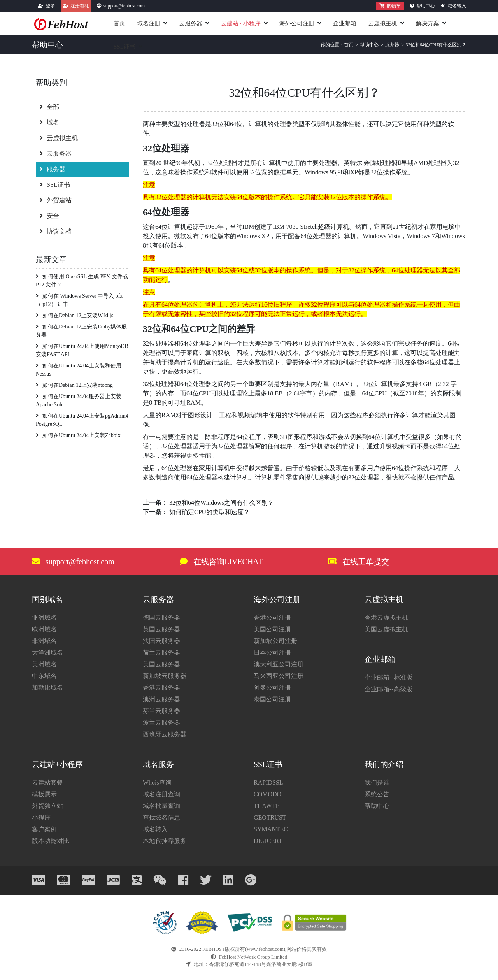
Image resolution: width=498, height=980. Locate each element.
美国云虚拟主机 (386, 629)
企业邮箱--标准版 (388, 677)
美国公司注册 (272, 629)
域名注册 (149, 23)
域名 (49, 122)
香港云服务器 (161, 688)
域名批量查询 (161, 806)
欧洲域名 (44, 629)
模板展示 (44, 794)
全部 (49, 107)
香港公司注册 (272, 617)
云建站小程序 (241, 23)
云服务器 (191, 23)
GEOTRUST (270, 818)
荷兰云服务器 (161, 652)
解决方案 (428, 23)
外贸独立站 (47, 806)
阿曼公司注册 (272, 688)
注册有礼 (80, 6)
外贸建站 (56, 200)
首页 (119, 23)
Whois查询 (157, 782)
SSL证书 (124, 47)
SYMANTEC (271, 829)
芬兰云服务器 (161, 711)
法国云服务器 (161, 641)
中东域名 (44, 676)
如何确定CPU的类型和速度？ (210, 512)
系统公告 (377, 794)
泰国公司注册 (272, 699)
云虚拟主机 (383, 23)
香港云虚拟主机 (386, 617)
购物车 (390, 6)
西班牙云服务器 (165, 734)
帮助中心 (426, 6)
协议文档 (56, 231)
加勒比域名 (47, 688)
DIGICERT (268, 841)
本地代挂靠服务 (165, 841)
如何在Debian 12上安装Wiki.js (75, 315)
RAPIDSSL (268, 782)
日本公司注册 (272, 652)
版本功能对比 (51, 841)
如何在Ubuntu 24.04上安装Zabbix (78, 435)
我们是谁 (377, 782)
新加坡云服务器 (165, 676)
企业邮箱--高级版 (388, 689)
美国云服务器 (161, 664)
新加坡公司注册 (275, 641)
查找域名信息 (161, 818)
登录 (50, 6)
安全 (49, 216)
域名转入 (457, 6)
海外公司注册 (297, 23)
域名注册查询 (161, 794)
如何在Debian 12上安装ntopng (74, 385)
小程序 (41, 818)
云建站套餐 (47, 782)
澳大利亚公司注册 (279, 664)
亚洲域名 (44, 617)
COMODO (267, 794)
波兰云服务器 (161, 723)
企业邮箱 (345, 23)
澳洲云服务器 (161, 699)
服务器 (53, 169)
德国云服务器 (161, 617)
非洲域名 (44, 641)
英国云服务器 (161, 629)
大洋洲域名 (47, 652)
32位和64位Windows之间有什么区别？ (222, 503)
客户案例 (44, 829)
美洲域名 (44, 664)
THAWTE (267, 806)
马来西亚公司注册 (279, 676)
